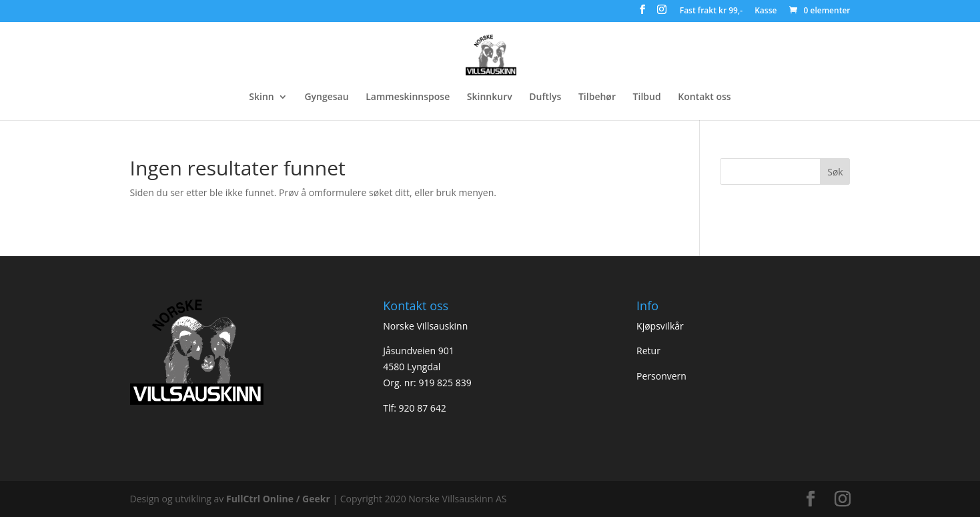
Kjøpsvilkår (660, 326)
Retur (648, 351)
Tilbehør (597, 97)
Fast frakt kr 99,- (711, 11)
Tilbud (647, 97)
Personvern (661, 376)
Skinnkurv (490, 97)
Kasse (766, 11)
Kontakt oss (704, 97)
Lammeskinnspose (408, 97)
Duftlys (545, 97)
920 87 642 (423, 408)
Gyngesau (326, 97)
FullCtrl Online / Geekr (279, 499)
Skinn (261, 97)
